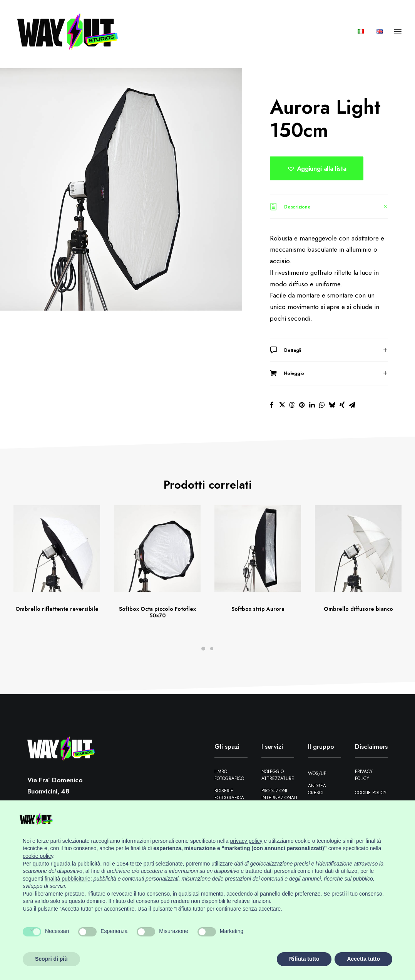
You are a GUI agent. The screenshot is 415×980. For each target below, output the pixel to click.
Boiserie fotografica (229, 794)
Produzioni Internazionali (279, 794)
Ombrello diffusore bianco (358, 609)
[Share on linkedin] (312, 405)
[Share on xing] (342, 405)
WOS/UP (317, 773)
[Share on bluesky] (332, 405)
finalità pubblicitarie (68, 879)
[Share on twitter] (282, 405)
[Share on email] (352, 405)
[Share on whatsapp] (322, 405)
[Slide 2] (212, 649)
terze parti (142, 864)
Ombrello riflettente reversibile (57, 609)
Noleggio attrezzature (278, 775)
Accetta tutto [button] (363, 959)
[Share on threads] (292, 405)
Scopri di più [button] (51, 959)
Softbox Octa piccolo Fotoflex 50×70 (157, 612)
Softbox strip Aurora (258, 609)
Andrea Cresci (317, 789)
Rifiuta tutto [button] (304, 959)
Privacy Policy (364, 775)
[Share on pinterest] (302, 405)
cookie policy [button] (38, 856)
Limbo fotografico (229, 775)
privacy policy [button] (246, 841)
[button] (317, 168)
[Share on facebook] (272, 405)
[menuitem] (363, 34)
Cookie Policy (371, 793)
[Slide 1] (203, 649)
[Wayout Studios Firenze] (68, 34)
